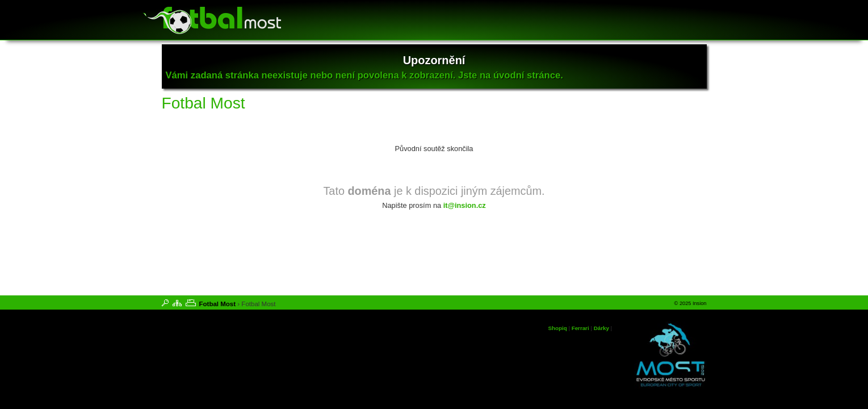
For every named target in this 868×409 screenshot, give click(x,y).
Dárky (601, 328)
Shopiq (558, 328)
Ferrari (580, 328)
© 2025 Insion (691, 303)
